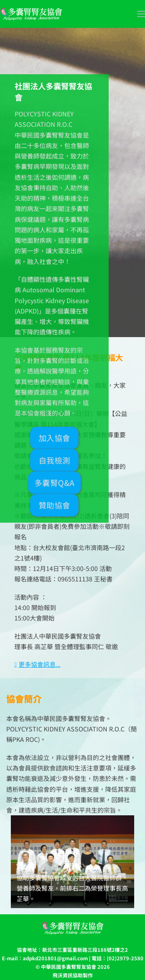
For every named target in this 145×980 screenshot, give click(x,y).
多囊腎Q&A (55, 483)
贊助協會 (55, 505)
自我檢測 (55, 460)
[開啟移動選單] (141, 14)
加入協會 (55, 438)
